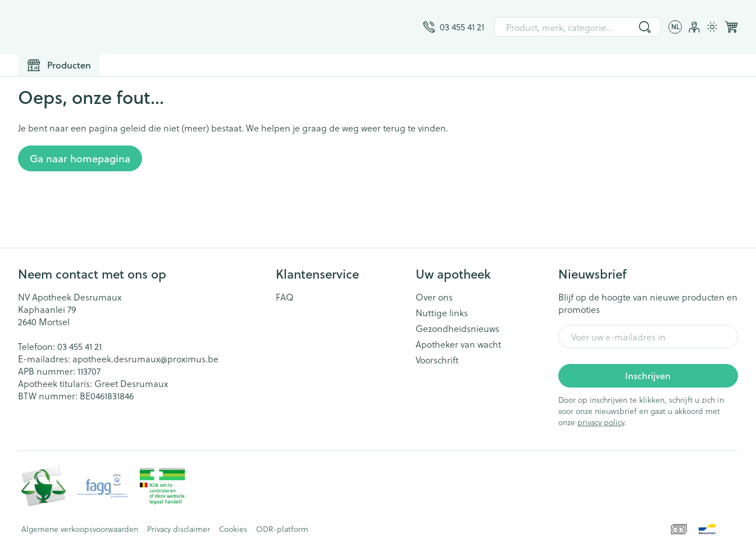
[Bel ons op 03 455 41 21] (454, 27)
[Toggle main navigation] (59, 65)
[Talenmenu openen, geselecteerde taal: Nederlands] (675, 27)
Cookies (233, 529)
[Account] (694, 27)
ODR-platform (282, 529)
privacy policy (601, 422)
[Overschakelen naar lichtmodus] (712, 27)
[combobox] (577, 27)
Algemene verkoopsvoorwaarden (80, 529)
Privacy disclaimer (179, 529)
